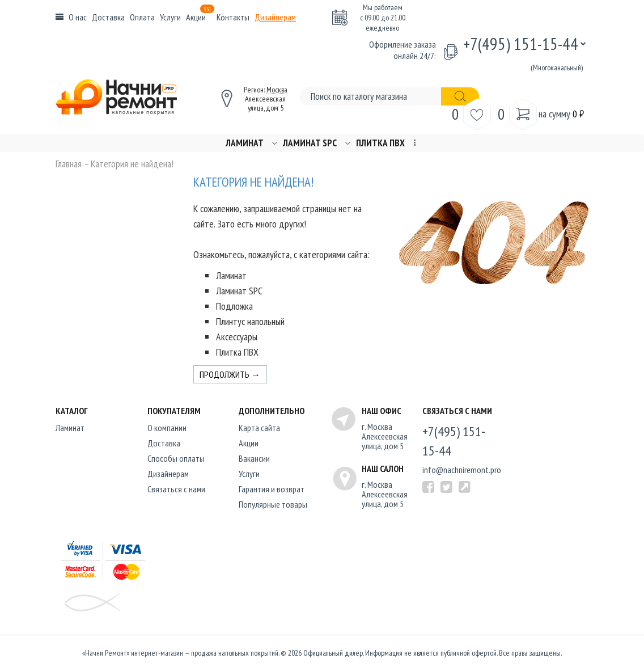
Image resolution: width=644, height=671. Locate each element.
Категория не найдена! (132, 164)
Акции (200, 17)
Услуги (170, 17)
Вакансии (254, 458)
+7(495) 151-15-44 (521, 43)
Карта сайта (259, 428)
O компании (167, 428)
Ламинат (245, 143)
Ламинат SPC (310, 143)
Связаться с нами (176, 489)
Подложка (234, 306)
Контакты (233, 17)
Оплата (142, 17)
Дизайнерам (275, 17)
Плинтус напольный (250, 321)
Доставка (108, 17)
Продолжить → (230, 374)
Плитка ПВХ (380, 143)
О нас (78, 17)
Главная (69, 164)
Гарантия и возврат (272, 489)
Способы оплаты (176, 458)
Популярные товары (273, 504)
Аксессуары (237, 337)
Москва (277, 90)
